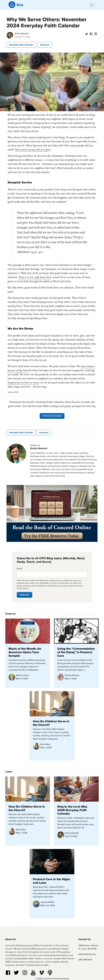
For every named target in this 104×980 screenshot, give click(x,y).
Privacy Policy (22, 588)
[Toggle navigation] (92, 5)
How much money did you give (33, 150)
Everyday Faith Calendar (21, 45)
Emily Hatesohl (22, 33)
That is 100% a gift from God (35, 277)
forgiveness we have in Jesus (23, 383)
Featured (45, 45)
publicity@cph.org (87, 954)
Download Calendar (52, 416)
